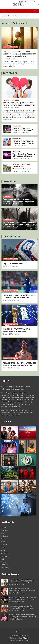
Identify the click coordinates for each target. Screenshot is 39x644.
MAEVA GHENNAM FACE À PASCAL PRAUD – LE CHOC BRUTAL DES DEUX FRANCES (24, 143)
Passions (6, 100)
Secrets (3, 562)
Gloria (6, 47)
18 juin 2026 (7, 204)
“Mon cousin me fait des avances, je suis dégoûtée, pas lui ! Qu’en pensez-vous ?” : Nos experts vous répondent (18, 201)
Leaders (3, 548)
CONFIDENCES (10, 181)
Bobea (24, 635)
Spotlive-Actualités (11, 259)
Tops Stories (14, 100)
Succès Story (5, 568)
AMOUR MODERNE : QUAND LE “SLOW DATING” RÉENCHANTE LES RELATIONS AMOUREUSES (19, 105)
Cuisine (3, 539)
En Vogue (4, 545)
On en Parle (14, 47)
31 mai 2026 (7, 300)
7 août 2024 (7, 59)
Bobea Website (23, 638)
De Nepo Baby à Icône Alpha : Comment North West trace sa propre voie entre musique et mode (22, 599)
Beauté (3, 533)
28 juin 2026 (12, 584)
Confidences (8, 197)
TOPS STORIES (10, 73)
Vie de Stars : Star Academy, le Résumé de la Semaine (24, 155)
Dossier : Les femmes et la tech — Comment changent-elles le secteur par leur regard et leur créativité (19, 54)
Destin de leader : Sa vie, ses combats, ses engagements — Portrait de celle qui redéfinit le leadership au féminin (23, 617)
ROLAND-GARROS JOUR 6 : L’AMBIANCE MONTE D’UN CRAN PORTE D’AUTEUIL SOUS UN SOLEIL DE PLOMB (19, 365)
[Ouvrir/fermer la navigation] (4, 11)
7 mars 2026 (16, 133)
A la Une (3, 527)
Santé (3, 559)
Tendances (4, 565)
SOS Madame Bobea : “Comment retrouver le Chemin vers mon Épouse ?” (24, 169)
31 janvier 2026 (17, 159)
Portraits (4, 556)
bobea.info (15, 59)
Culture (3, 542)
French (23, 2)
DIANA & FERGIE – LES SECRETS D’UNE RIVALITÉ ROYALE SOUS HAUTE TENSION (23, 131)
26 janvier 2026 (17, 171)
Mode (3, 550)
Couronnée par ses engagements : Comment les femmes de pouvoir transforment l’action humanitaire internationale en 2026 (20, 609)
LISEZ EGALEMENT (12, 236)
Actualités (4, 530)
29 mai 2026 (7, 108)
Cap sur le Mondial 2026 (13, 264)
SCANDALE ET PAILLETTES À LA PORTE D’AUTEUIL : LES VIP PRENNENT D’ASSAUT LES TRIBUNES (19, 298)
